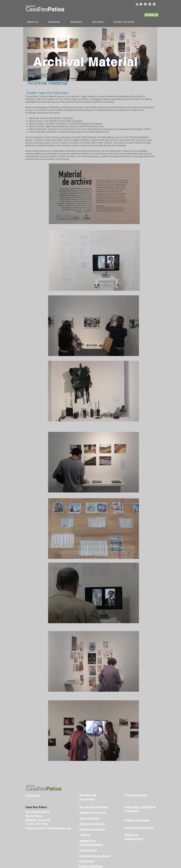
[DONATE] (151, 15)
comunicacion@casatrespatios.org (48, 828)
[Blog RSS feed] (137, 4)
